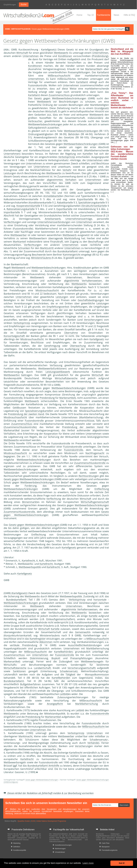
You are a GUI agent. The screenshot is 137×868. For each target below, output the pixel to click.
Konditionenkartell (40, 202)
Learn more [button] (88, 863)
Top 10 (90, 15)
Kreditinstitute (82, 268)
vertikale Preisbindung (23, 645)
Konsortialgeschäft (14, 336)
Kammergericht (72, 255)
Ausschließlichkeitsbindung (83, 645)
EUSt (33, 821)
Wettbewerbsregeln (92, 661)
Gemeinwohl (82, 632)
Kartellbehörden (63, 652)
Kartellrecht (29, 561)
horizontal (99, 600)
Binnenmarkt (30, 502)
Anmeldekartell (52, 196)
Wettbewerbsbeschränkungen (45, 124)
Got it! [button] (122, 863)
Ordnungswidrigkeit (39, 134)
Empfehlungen (10, 5)
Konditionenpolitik (19, 850)
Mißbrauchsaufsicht (59, 76)
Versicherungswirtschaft (81, 668)
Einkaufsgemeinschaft (59, 619)
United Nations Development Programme (51, 821)
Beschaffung (95, 242)
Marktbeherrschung (91, 417)
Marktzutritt (47, 248)
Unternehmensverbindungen (54, 222)
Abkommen (46, 642)
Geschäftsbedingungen (91, 300)
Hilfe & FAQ (129, 15)
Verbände (93, 743)
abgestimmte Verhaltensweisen (83, 281)
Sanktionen (19, 671)
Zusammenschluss (59, 95)
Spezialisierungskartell (91, 202)
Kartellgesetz (48, 50)
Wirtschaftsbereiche (66, 378)
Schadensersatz (69, 671)
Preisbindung (100, 56)
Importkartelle (12, 212)
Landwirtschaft (42, 668)
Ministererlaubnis (41, 258)
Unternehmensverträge (79, 219)
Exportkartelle (85, 199)
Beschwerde (39, 255)
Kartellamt (103, 72)
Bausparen (104, 847)
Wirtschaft (22, 53)
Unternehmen (100, 53)
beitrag (25, 375)
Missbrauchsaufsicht (47, 290)
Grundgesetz (97, 50)
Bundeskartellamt (68, 251)
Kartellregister (38, 639)
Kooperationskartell (28, 206)
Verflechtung (11, 222)
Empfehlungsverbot (58, 307)
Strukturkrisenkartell (94, 206)
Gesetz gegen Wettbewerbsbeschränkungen (60, 98)
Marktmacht (25, 736)
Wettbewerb (61, 53)
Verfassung (56, 365)
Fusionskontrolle (38, 85)
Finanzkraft (57, 242)
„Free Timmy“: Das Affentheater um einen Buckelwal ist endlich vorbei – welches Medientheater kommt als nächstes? (122, 100)
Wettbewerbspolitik (30, 567)
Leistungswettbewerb (58, 372)
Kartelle (87, 154)
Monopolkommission (97, 674)
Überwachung (78, 346)
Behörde (73, 134)
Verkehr (67, 170)
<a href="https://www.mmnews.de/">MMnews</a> (15, 103)
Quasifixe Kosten (24, 821)
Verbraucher (35, 121)
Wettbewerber (19, 235)
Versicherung (92, 320)
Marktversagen (59, 849)
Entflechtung (102, 489)
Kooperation (87, 408)
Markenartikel (93, 69)
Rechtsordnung (87, 476)
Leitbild (64, 694)
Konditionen (65, 56)
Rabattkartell (64, 202)
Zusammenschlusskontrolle (20, 427)
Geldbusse (19, 408)
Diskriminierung (39, 658)
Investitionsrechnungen (62, 845)
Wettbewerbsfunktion (51, 368)
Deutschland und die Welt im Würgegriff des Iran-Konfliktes (122, 51)
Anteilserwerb (53, 219)
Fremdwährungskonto (108, 850)
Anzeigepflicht (55, 704)
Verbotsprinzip (67, 157)
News (116, 15)
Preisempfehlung (78, 72)
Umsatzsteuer (59, 852)
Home (79, 15)
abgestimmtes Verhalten (62, 180)
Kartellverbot (51, 189)
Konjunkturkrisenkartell (18, 635)
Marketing (16, 843)
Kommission (90, 762)
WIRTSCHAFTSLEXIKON (21, 29)
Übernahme (71, 333)
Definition (16, 847)
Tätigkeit (70, 674)
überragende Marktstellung (64, 238)
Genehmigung (52, 346)
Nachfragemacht (95, 453)
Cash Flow (104, 843)
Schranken (24, 248)
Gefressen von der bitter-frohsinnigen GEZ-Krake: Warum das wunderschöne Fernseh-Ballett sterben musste (122, 153)
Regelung (71, 154)
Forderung (31, 486)
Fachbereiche (104, 15)
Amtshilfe (54, 766)
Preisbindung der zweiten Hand (26, 414)
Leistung (8, 173)
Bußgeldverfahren (30, 684)
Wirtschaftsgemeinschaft (95, 502)
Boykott (56, 658)
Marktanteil (19, 242)
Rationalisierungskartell (20, 209)
